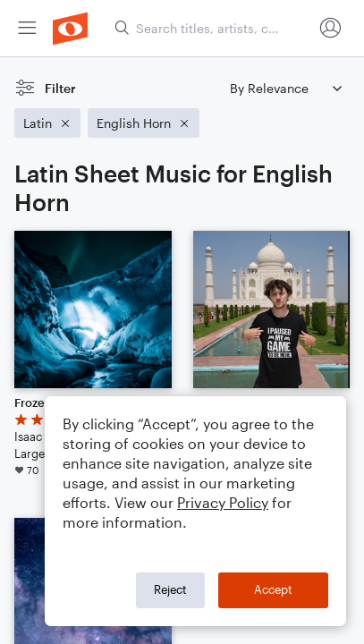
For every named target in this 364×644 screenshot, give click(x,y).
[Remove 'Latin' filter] (47, 123)
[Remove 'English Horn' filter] (144, 123)
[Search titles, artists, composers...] (213, 28)
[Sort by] (285, 88)
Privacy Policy (223, 502)
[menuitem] (27, 28)
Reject (170, 589)
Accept (273, 589)
